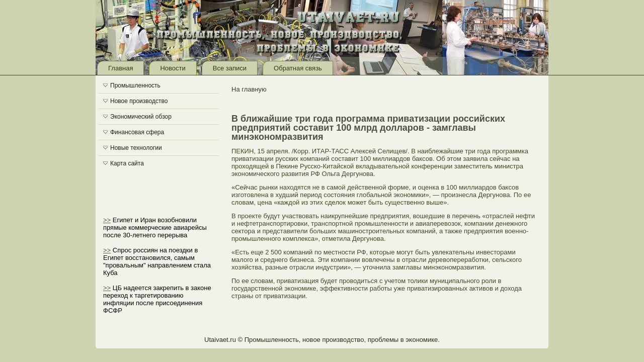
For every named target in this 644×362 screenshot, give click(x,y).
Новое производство (139, 101)
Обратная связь (298, 68)
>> (107, 220)
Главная (120, 68)
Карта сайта (127, 163)
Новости (173, 68)
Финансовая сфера (137, 132)
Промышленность (135, 85)
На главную (249, 89)
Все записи (230, 68)
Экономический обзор (141, 117)
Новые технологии (136, 148)
